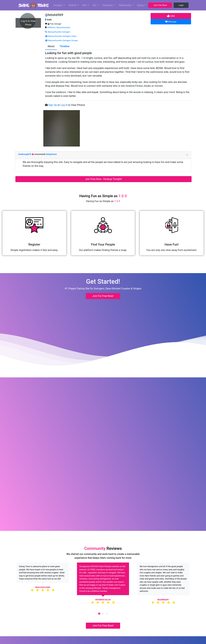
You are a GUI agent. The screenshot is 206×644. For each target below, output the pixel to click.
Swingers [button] (58, 5)
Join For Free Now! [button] (103, 296)
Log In (64, 105)
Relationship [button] (125, 5)
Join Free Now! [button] (160, 5)
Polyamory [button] (108, 5)
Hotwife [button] (73, 5)
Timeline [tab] (64, 46)
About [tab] (51, 46)
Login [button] (181, 5)
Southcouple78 (25, 154)
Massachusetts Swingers (58, 32)
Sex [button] (95, 5)
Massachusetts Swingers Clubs (61, 36)
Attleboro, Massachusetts (59, 27)
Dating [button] (141, 5)
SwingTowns (51, 154)
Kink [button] (85, 5)
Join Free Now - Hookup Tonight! (103, 179)
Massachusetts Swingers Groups (61, 40)
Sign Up (53, 105)
